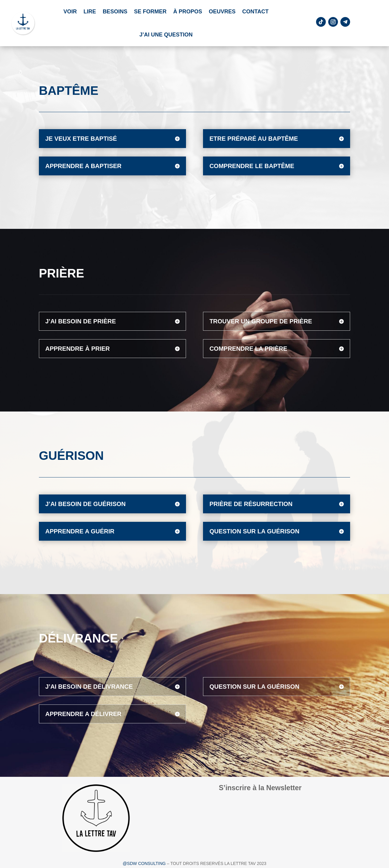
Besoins (115, 12)
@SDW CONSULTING (145, 863)
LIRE (90, 12)
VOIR (70, 12)
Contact (255, 12)
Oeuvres (222, 12)
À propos (188, 12)
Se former (150, 12)
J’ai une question (166, 35)
